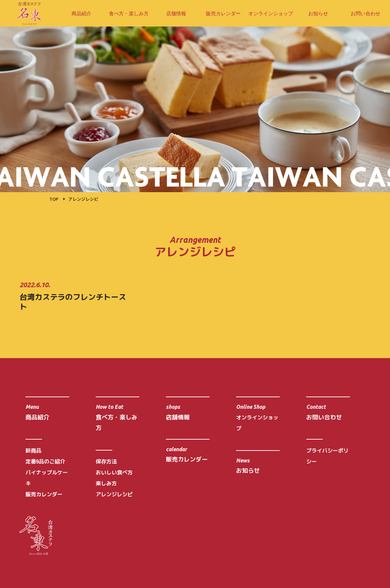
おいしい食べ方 (114, 472)
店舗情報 (176, 13)
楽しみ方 (106, 483)
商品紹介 (81, 13)
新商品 (33, 451)
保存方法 (106, 461)
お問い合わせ (366, 13)
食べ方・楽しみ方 (129, 13)
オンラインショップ (271, 13)
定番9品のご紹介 (46, 461)
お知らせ (318, 13)
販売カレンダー (223, 13)
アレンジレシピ (114, 494)
